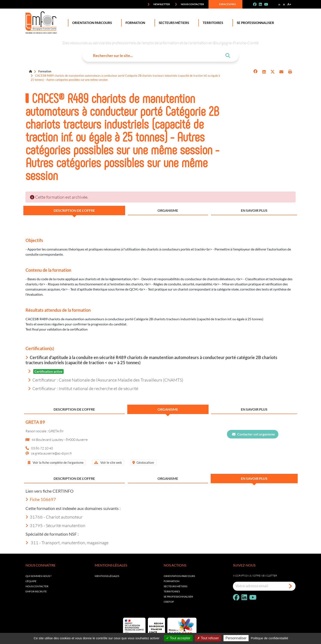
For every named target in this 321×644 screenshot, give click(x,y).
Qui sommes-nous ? (38, 576)
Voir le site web (108, 462)
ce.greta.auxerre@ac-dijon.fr (52, 453)
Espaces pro (225, 4)
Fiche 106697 (41, 499)
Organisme (168, 210)
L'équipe (31, 581)
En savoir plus (254, 210)
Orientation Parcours (91, 23)
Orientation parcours (179, 576)
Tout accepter (178, 638)
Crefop (169, 602)
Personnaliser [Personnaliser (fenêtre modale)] (236, 638)
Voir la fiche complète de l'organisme (56, 462)
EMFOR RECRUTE (36, 591)
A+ (289, 4)
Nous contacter (189, 4)
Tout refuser (208, 638)
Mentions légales (107, 576)
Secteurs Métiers (173, 23)
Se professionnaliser (255, 23)
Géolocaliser (143, 462)
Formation (134, 23)
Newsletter (159, 4)
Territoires (212, 23)
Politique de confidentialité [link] (270, 638)
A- (280, 4)
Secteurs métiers (175, 586)
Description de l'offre (74, 210)
